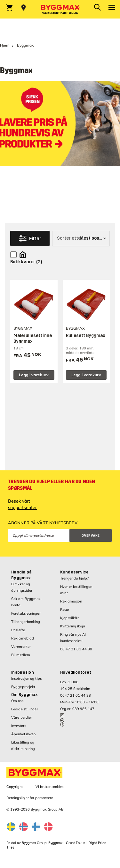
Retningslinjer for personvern (30, 798)
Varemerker (21, 647)
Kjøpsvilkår (69, 618)
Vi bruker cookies (49, 787)
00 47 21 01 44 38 (76, 649)
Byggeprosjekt (23, 687)
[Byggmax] (60, 9)
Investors (19, 726)
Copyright (15, 787)
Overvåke (91, 536)
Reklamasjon (71, 601)
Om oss (17, 701)
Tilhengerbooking (26, 622)
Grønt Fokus (76, 843)
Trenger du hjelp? (75, 578)
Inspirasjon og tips (26, 678)
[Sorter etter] (81, 238)
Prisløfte (18, 630)
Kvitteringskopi (73, 626)
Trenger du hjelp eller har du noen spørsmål (52, 485)
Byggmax (55, 843)
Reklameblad (23, 638)
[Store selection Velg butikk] (24, 8)
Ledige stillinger (25, 709)
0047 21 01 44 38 (76, 695)
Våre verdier (22, 717)
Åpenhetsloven (23, 734)
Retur (65, 610)
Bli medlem (21, 655)
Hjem (5, 45)
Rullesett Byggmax (86, 336)
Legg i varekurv (34, 375)
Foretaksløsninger (26, 613)
